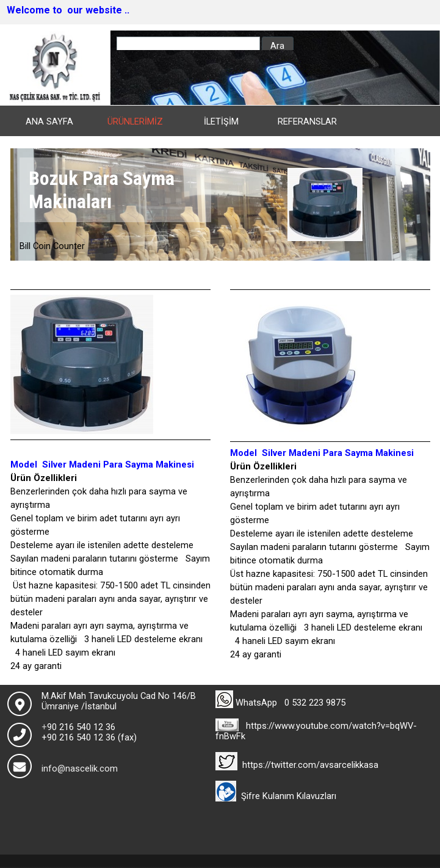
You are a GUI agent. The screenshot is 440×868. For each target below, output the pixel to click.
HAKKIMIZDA (49, 140)
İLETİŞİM (221, 121)
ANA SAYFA (49, 121)
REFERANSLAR (307, 121)
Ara (277, 46)
